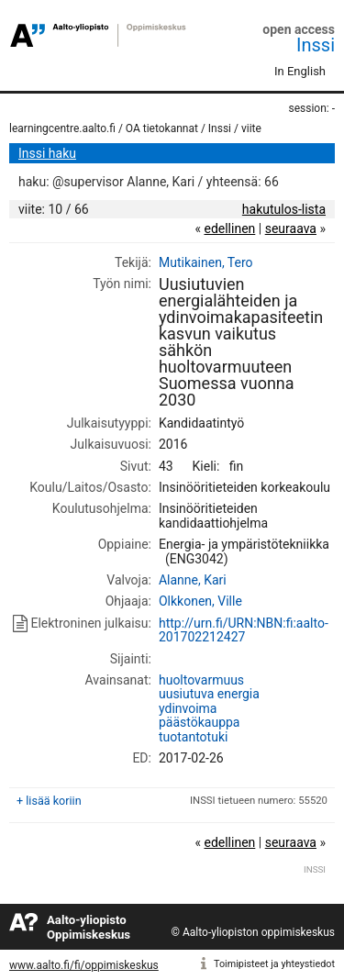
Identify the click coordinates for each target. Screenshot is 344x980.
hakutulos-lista (284, 209)
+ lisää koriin (49, 801)
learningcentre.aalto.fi (62, 128)
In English (300, 71)
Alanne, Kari (193, 580)
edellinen (229, 228)
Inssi (316, 45)
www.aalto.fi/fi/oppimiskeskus (84, 965)
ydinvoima (188, 708)
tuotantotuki (193, 737)
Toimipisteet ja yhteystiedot (274, 964)
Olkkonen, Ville (200, 601)
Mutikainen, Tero (206, 262)
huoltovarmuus (201, 680)
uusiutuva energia (209, 694)
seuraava (291, 228)
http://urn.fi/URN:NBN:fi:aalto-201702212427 (244, 630)
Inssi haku (47, 153)
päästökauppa (200, 722)
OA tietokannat (162, 128)
